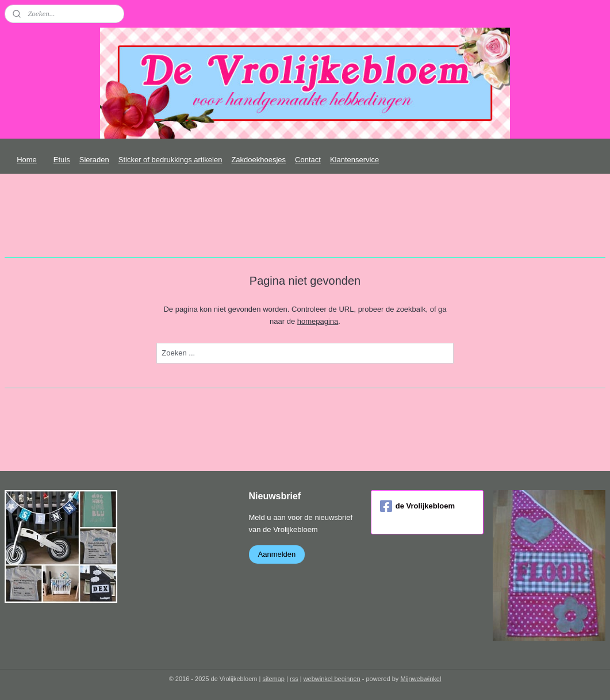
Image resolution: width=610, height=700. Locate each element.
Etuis (62, 160)
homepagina (318, 321)
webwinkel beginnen (332, 679)
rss (294, 679)
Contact (308, 160)
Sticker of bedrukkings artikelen (170, 160)
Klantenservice (354, 160)
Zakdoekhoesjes (258, 160)
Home (27, 160)
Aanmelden (277, 554)
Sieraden (94, 160)
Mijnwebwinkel (421, 679)
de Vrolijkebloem (417, 506)
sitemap (273, 679)
